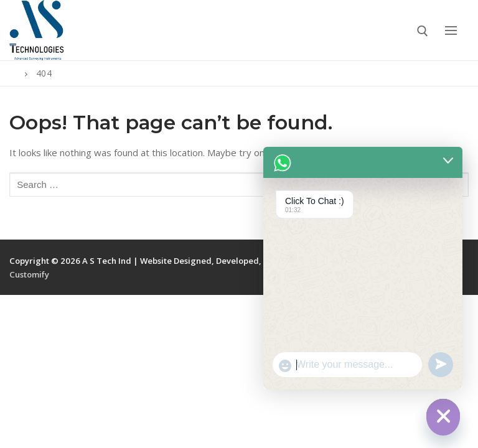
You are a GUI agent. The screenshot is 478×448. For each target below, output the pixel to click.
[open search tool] (423, 31)
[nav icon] (451, 30)
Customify (29, 274)
